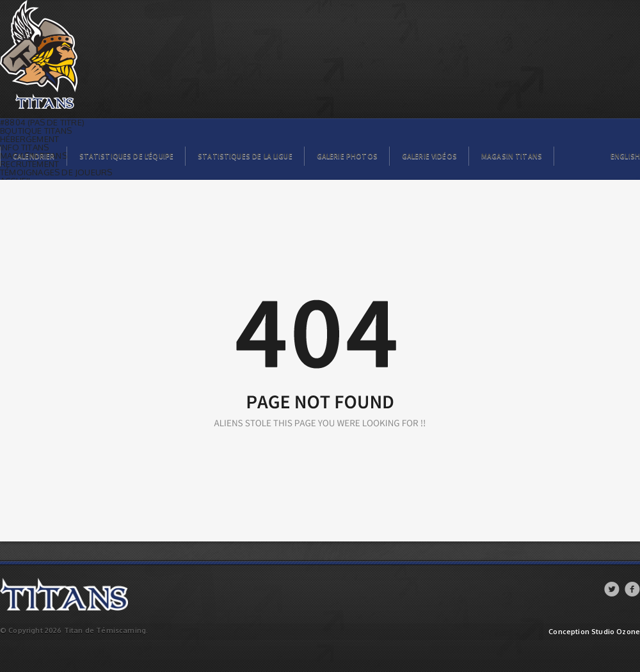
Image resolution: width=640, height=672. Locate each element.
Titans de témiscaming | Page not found (70, 4)
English (625, 156)
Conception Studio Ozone (594, 632)
